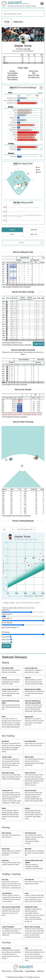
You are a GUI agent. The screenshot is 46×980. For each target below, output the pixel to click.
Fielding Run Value (31, 907)
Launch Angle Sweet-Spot (11, 689)
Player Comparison (12, 78)
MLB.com (41, 971)
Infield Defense (12, 75)
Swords (27, 808)
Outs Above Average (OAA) (11, 907)
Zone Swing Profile (34, 78)
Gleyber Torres (23, 46)
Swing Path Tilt (7, 790)
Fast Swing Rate (30, 741)
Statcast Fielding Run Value (23, 252)
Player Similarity (12, 80)
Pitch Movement (31, 833)
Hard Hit (28, 678)
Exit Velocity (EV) (8, 668)
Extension (5, 860)
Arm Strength (29, 879)
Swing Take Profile (34, 75)
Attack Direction (30, 773)
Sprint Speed (6, 948)
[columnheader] (9, 258)
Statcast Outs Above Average (23, 292)
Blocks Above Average (32, 927)
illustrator (12, 71)
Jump (27, 893)
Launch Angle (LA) (31, 668)
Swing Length (7, 757)
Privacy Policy (19, 971)
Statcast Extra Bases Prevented (23, 350)
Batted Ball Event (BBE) (33, 689)
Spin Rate (28, 849)
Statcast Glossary (14, 657)
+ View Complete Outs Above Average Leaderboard (17, 345)
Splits (12, 234)
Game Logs (34, 234)
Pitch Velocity (7, 833)
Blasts (4, 808)
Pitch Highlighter (12, 73)
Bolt (26, 948)
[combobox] (23, 14)
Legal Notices (31, 971)
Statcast (12, 230)
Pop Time (5, 879)
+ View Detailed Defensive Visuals (12, 343)
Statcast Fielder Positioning (23, 422)
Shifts (34, 73)
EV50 (4, 717)
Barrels (4, 678)
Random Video (34, 71)
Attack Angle (29, 757)
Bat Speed (5, 741)
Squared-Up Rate (30, 790)
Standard (34, 230)
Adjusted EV (29, 717)
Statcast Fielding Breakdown (23, 521)
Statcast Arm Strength (23, 390)
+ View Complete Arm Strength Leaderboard (14, 417)
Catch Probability (8, 927)
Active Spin (6, 849)
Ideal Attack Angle (8, 773)
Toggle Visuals (39, 344)
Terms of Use (7, 971)
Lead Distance (7, 893)
